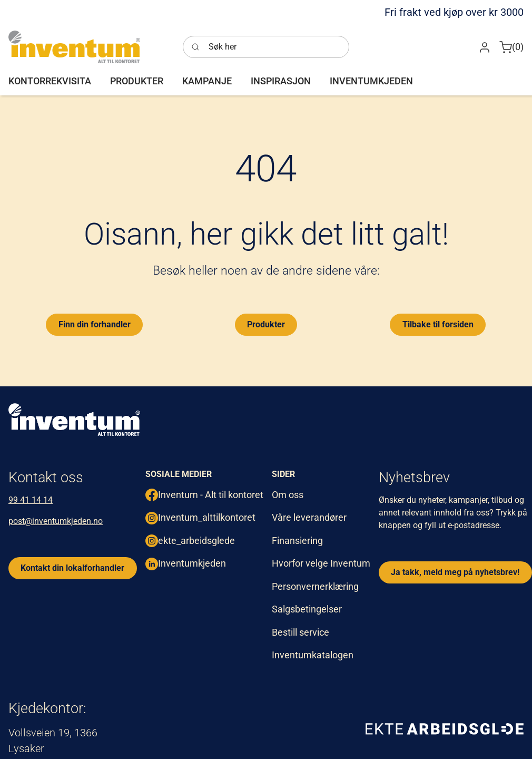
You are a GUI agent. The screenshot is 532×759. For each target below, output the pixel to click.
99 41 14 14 (31, 500)
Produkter (266, 324)
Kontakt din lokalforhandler (72, 568)
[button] (485, 46)
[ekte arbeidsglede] (445, 728)
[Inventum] (74, 47)
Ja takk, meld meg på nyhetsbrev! (455, 572)
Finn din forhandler (95, 324)
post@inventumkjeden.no (56, 521)
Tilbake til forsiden (438, 324)
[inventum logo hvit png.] (74, 420)
